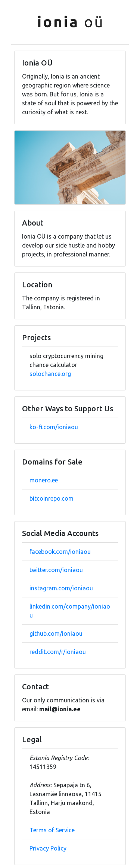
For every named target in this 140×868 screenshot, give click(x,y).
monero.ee (44, 480)
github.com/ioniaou (56, 634)
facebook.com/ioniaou (60, 552)
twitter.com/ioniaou (56, 570)
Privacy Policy (48, 848)
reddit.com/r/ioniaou (58, 652)
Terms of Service (52, 830)
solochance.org (50, 374)
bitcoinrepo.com (52, 498)
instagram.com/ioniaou (61, 588)
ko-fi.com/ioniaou (54, 427)
